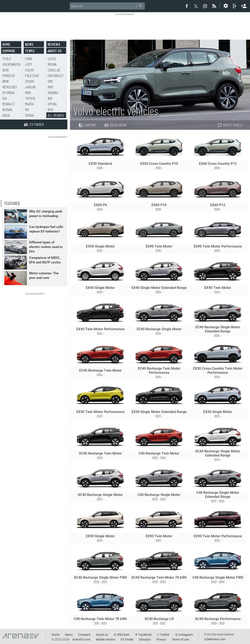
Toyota (30, 98)
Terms (30, 51)
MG (27, 110)
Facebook (145, 635)
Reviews (54, 44)
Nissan (7, 110)
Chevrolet (56, 76)
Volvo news (115, 125)
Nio (50, 98)
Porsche (9, 76)
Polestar (32, 76)
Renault (9, 104)
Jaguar (30, 87)
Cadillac (54, 70)
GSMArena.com (215, 639)
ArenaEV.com (81, 639)
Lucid (52, 59)
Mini (28, 93)
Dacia (6, 115)
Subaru (53, 93)
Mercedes (10, 87)
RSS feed (123, 635)
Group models (230, 125)
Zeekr (29, 81)
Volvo (29, 70)
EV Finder (127, 639)
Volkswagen (12, 64)
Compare (87, 125)
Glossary (145, 639)
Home (6, 44)
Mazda (29, 104)
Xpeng (52, 104)
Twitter (165, 635)
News (29, 44)
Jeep (29, 64)
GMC (50, 81)
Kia (5, 98)
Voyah (29, 115)
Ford (28, 59)
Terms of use (180, 639)
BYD (50, 110)
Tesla (7, 59)
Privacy (161, 639)
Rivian (52, 64)
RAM (50, 87)
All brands (56, 115)
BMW (6, 81)
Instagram (186, 635)
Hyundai (8, 93)
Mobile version (106, 639)
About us (55, 51)
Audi (6, 70)
